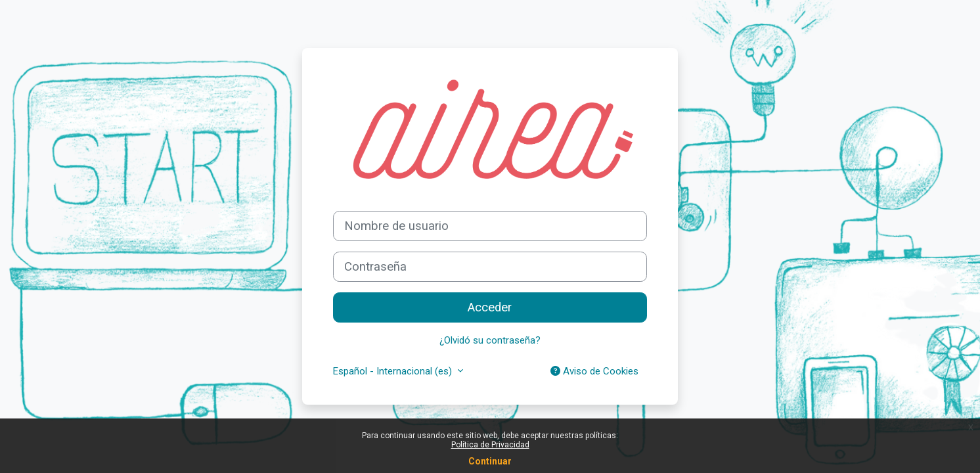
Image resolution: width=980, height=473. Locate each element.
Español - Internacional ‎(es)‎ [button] (394, 371)
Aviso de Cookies (594, 371)
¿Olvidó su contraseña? (490, 340)
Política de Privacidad (490, 445)
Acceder (490, 307)
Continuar (490, 461)
